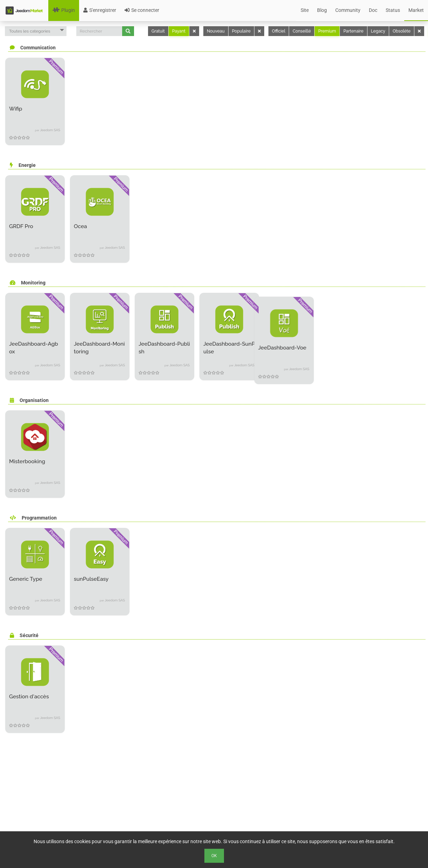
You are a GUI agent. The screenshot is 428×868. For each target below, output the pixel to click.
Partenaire (353, 31)
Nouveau (216, 31)
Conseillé (302, 31)
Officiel (279, 31)
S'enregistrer (100, 10)
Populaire (241, 31)
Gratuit (158, 31)
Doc (373, 10)
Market (416, 10)
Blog (322, 10)
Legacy (378, 31)
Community (348, 10)
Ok (214, 856)
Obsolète (402, 31)
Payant (179, 31)
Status (393, 10)
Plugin (64, 10)
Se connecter (142, 10)
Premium (327, 31)
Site (305, 10)
